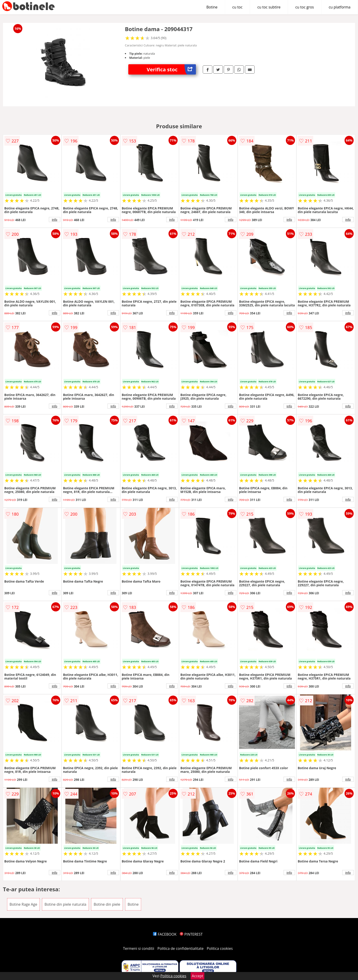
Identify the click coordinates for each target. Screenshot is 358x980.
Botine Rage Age (23, 904)
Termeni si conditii (139, 948)
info (55, 220)
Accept (197, 976)
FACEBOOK (165, 934)
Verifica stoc (171, 69)
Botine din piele (107, 904)
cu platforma (340, 7)
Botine (212, 7)
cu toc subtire (269, 7)
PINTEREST (191, 934)
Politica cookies (220, 948)
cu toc (238, 7)
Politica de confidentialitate (181, 948)
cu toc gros (304, 7)
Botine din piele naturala (65, 904)
